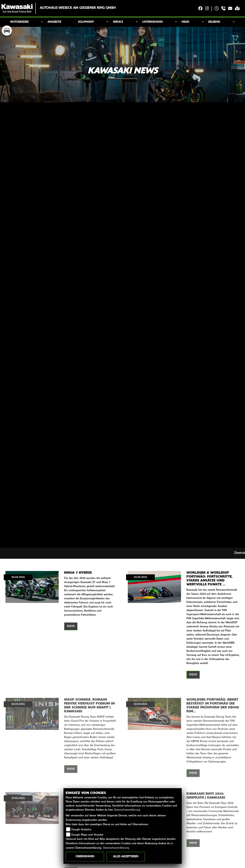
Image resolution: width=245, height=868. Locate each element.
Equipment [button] (86, 22)
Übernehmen (85, 857)
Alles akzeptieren (126, 857)
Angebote (54, 22)
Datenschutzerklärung (127, 810)
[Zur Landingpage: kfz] (7, 31)
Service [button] (118, 22)
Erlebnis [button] (214, 22)
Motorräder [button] (19, 22)
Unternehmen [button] (152, 22)
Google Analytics (81, 830)
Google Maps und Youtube (87, 835)
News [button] (185, 22)
